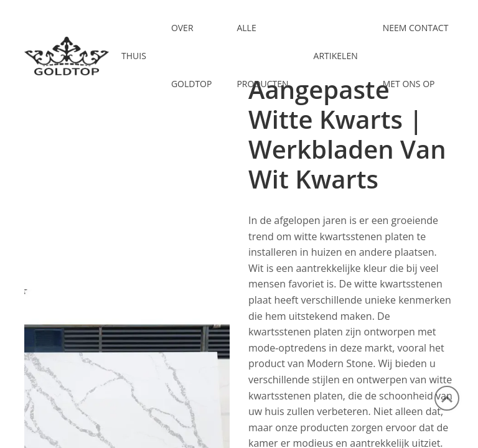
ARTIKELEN (336, 56)
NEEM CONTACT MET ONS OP (416, 56)
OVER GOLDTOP (192, 56)
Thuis (134, 56)
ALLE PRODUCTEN (262, 56)
